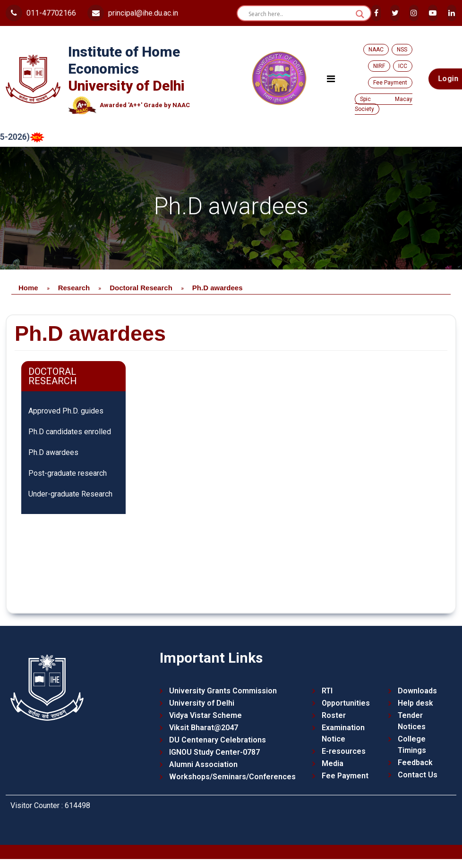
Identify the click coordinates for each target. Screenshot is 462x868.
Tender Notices (412, 721)
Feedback (415, 763)
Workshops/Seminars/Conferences (232, 777)
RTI (327, 691)
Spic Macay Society (384, 104)
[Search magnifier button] (360, 14)
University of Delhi (202, 703)
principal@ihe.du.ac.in (133, 13)
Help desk (415, 703)
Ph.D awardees (53, 452)
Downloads (417, 691)
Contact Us (418, 775)
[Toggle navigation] (331, 79)
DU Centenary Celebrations (218, 740)
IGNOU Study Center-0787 (214, 752)
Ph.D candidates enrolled (70, 432)
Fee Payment (390, 83)
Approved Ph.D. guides (66, 411)
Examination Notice (343, 733)
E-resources (344, 751)
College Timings (412, 745)
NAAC (376, 50)
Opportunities (346, 703)
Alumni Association (203, 764)
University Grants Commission (223, 691)
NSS (402, 50)
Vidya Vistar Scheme (205, 715)
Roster (334, 715)
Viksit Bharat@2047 (204, 728)
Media (333, 763)
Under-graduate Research (70, 494)
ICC (403, 66)
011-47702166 (41, 13)
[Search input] (300, 14)
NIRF (379, 66)
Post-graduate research (68, 473)
